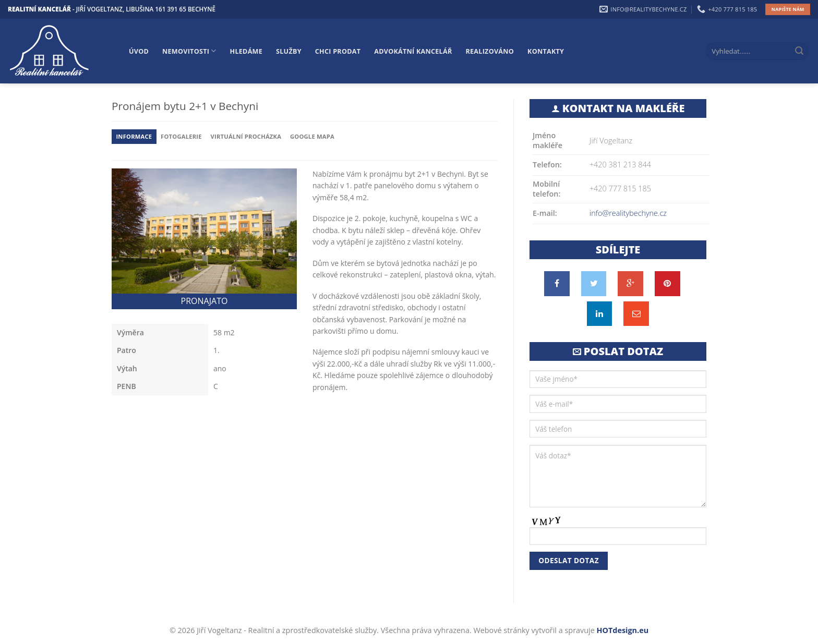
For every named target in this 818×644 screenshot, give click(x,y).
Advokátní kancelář (413, 51)
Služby (289, 51)
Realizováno (490, 51)
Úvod (139, 51)
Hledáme (246, 51)
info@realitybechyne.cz (628, 213)
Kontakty (546, 51)
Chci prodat (338, 51)
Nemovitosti (189, 51)
